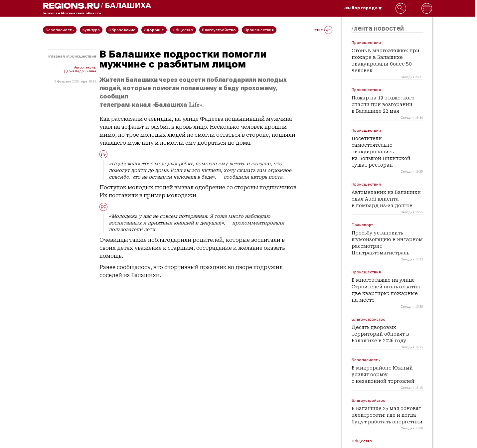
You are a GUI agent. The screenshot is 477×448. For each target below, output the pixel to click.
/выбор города (363, 8)
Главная (57, 56)
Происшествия (82, 56)
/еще (323, 30)
